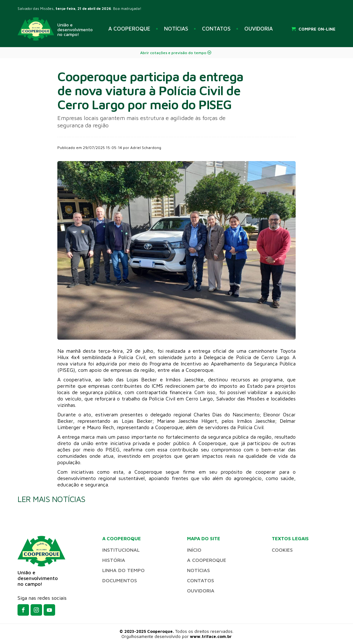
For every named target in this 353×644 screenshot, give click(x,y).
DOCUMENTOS (120, 580)
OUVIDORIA (259, 29)
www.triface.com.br (211, 636)
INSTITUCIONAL (121, 550)
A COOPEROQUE (129, 29)
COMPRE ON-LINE (313, 29)
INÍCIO (194, 550)
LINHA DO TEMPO (123, 570)
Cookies (282, 550)
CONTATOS (216, 29)
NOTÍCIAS (176, 29)
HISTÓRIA (114, 560)
